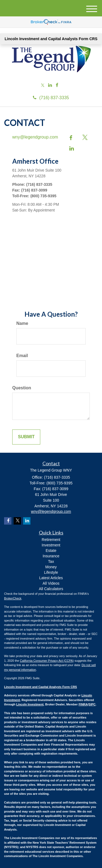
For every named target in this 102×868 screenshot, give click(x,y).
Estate (51, 551)
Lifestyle (51, 572)
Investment (51, 545)
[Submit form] (26, 437)
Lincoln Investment (30, 704)
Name (22, 323)
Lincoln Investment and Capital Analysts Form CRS (51, 39)
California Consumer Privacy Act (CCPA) (47, 661)
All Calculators (51, 589)
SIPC (92, 704)
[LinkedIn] (50, 85)
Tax (51, 561)
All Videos (51, 583)
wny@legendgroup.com (35, 137)
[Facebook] (57, 85)
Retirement (51, 540)
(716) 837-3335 (51, 98)
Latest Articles (51, 578)
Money (51, 567)
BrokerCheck (13, 598)
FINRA (83, 704)
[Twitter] (43, 86)
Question (22, 388)
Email (22, 356)
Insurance (51, 556)
